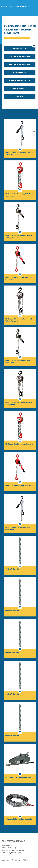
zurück (20, 97)
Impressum (6, 860)
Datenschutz (16, 860)
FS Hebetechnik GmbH (15, 6)
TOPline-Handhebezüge (20, 81)
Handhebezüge (20, 73)
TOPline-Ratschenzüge (20, 57)
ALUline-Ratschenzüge (20, 65)
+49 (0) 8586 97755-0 (16, 850)
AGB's (25, 860)
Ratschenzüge (20, 49)
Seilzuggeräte (20, 89)
